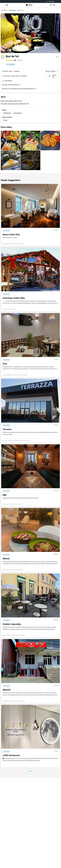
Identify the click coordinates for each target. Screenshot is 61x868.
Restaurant (12, 10)
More (30, 771)
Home (5, 10)
